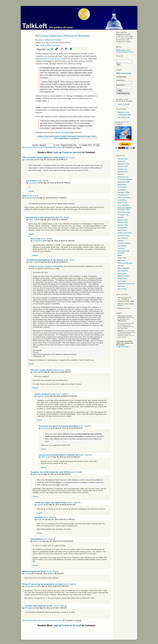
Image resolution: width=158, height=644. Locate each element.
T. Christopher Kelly (124, 115)
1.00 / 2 (60, 394)
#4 (67, 217)
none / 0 (41, 181)
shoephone (46, 428)
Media (120, 255)
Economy (121, 174)
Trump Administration (125, 179)
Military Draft (122, 258)
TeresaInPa (33, 183)
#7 (73, 260)
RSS (128, 50)
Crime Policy (122, 200)
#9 (69, 370)
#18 (54, 517)
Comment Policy (127, 52)
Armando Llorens (124, 112)
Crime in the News (124, 197)
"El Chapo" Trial (123, 215)
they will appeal (64, 132)
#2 (73, 157)
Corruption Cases (124, 192)
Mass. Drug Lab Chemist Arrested (53, 136)
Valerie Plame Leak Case (126, 284)
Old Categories (123, 271)
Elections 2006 (123, 220)
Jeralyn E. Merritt (123, 104)
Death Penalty (55, 40)
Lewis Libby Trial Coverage (123, 252)
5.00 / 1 (68, 157)
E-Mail (118, 52)
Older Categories (123, 268)
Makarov (36, 541)
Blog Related (122, 185)
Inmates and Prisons (125, 233)
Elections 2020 (123, 225)
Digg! (48, 49)
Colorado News (123, 159)
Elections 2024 (123, 172)
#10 (78, 503)
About (124, 50)
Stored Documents (124, 212)
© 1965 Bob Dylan (122, 347)
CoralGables (30, 160)
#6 (47, 181)
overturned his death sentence (50, 59)
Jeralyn (41, 40)
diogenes (41, 396)
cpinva (35, 474)
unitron (36, 372)
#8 (80, 472)
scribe (39, 519)
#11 (74, 584)
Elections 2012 (123, 169)
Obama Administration (125, 263)
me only (28, 574)
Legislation (121, 248)
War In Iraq (121, 286)
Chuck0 (40, 505)
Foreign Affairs (123, 228)
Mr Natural (29, 608)
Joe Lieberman (123, 238)
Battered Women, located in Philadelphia (47, 266)
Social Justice (122, 279)
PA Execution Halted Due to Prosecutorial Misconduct (42, 147)
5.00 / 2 (45, 239)
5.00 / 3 (62, 217)
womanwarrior (30, 586)
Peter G (32, 219)
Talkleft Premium (123, 276)
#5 (50, 239)
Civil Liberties (122, 187)
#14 (89, 455)
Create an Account (72, 152)
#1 (56, 571)
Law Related (122, 246)
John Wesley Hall (124, 117)
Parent (31, 191)
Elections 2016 (123, 167)
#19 (64, 606)
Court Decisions (123, 195)
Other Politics (122, 273)
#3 (36, 196)
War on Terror (122, 289)
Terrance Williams (46, 45)
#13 (88, 426)
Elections (121, 217)
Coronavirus (122, 161)
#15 (53, 539)
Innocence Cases (124, 235)
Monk (122, 306)
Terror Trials (122, 281)
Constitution (122, 190)
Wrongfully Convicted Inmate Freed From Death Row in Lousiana (75, 137)
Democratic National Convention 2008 (125, 209)
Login (56, 152)
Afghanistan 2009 (124, 182)
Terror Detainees (123, 205)
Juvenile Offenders (124, 243)
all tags (57, 45)
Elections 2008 (123, 222)
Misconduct (122, 260)
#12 (66, 394)
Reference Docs (123, 177)
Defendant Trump (124, 164)
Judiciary (121, 241)
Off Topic (121, 266)
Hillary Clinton (122, 230)
